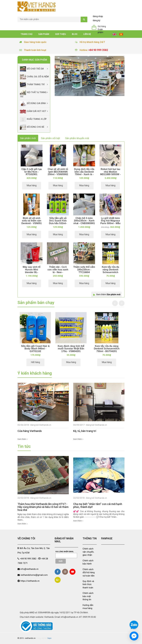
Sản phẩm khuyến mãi (77, 138)
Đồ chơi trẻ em (32, 69)
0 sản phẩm (100, 31)
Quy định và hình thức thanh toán (88, 584)
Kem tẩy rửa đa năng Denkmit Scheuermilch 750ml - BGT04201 (111, 271)
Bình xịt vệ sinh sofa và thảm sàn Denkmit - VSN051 (32, 221)
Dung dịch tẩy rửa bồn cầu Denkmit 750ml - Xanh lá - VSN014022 (84, 173)
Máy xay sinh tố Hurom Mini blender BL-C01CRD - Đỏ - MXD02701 (32, 272)
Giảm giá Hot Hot (33, 111)
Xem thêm (108, 294)
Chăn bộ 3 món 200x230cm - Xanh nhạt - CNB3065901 (84, 221)
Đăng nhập (98, 16)
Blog (75, 34)
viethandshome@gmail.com (34, 575)
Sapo (49, 638)
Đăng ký (97, 20)
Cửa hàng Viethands (30, 431)
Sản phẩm (44, 34)
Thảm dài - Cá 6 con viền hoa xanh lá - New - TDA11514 (58, 271)
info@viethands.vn (29, 569)
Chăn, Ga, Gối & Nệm (34, 77)
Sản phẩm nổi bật (50, 138)
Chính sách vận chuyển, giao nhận (88, 552)
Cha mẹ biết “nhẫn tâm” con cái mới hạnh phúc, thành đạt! (98, 505)
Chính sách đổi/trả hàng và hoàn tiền (89, 573)
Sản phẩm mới (28, 138)
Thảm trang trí (32, 85)
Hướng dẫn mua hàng (88, 607)
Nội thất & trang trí (33, 94)
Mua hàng (32, 185)
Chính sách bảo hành (88, 562)
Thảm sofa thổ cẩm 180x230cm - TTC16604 (84, 270)
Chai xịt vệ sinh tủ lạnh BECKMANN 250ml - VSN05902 (58, 172)
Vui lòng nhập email (65, 552)
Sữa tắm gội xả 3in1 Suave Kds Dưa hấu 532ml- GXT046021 (58, 222)
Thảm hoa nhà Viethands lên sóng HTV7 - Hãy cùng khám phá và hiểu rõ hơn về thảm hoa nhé (43, 507)
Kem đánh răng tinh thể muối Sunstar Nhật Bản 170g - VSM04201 (71, 349)
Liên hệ (87, 34)
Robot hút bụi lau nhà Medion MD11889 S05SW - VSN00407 (111, 173)
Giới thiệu (61, 34)
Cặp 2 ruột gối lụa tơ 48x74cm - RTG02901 (32, 172)
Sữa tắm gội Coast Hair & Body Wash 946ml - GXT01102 (35, 349)
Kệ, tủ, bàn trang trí (85, 431)
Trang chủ (26, 34)
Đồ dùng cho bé (32, 127)
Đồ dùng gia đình (33, 104)
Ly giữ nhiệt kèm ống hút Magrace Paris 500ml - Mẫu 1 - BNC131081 (110, 222)
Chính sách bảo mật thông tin (88, 596)
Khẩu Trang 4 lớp (33, 119)
